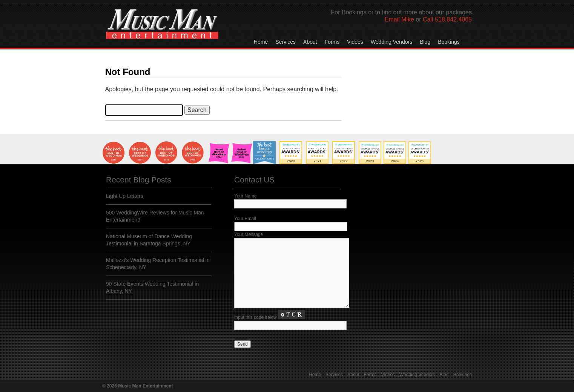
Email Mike (399, 19)
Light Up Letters (125, 196)
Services (285, 42)
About (310, 42)
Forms (332, 42)
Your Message (249, 234)
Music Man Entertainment (162, 32)
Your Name (246, 196)
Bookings (449, 42)
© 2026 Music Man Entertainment (138, 386)
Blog (425, 42)
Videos (355, 42)
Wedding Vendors (391, 42)
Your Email (245, 219)
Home (261, 42)
